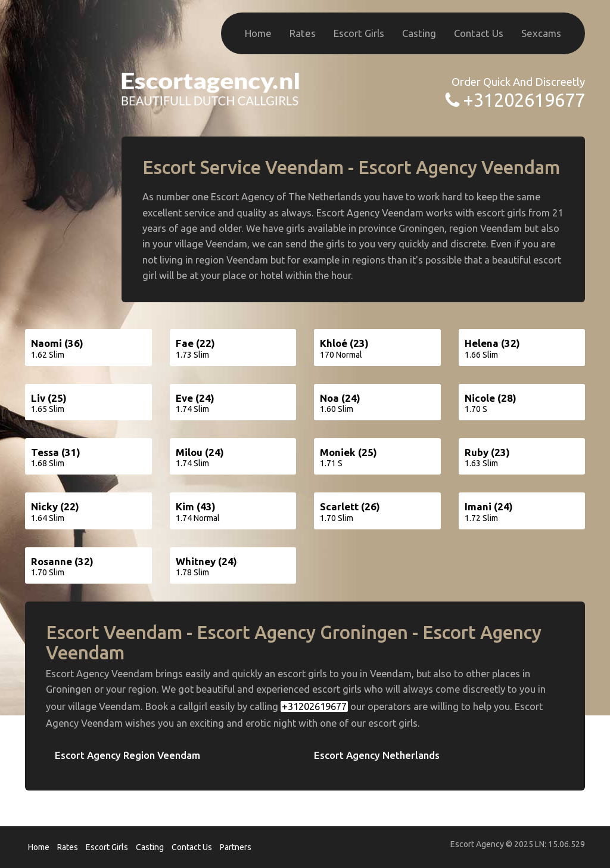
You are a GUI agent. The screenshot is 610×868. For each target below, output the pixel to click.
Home (258, 33)
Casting (419, 33)
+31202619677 (524, 100)
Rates (303, 33)
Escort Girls (359, 33)
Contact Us (479, 33)
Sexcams (541, 33)
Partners (236, 847)
